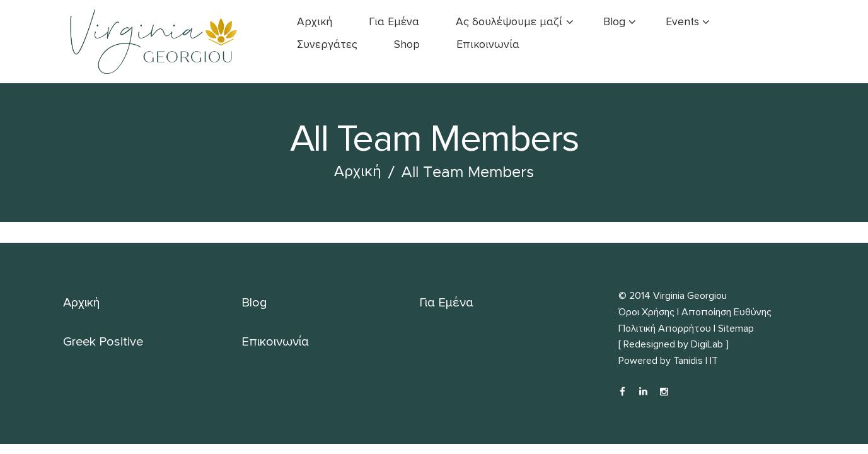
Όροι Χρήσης (646, 312)
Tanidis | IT (696, 361)
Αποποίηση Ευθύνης (726, 312)
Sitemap (736, 329)
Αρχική (358, 172)
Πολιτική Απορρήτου (665, 329)
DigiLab (707, 344)
